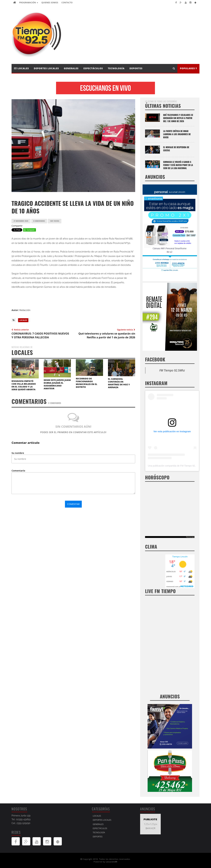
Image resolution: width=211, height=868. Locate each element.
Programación (29, 3)
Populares (188, 68)
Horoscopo (190, 537)
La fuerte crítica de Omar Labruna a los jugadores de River (177, 134)
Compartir (17, 226)
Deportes (136, 68)
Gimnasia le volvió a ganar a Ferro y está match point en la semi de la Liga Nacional (178, 165)
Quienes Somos (50, 3)
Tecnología (116, 68)
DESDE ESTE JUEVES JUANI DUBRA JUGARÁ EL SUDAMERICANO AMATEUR (57, 384)
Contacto (67, 3)
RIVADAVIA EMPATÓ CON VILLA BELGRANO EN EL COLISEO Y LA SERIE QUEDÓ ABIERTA (24, 385)
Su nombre (18, 453)
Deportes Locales (46, 68)
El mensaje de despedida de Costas (176, 149)
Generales (71, 68)
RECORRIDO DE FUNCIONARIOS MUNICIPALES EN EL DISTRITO (87, 383)
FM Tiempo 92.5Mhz (172, 370)
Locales (21, 68)
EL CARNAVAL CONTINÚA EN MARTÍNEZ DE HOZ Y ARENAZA (119, 383)
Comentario (18, 471)
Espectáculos (93, 68)
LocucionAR (112, 862)
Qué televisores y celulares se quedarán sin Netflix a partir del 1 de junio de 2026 (178, 118)
